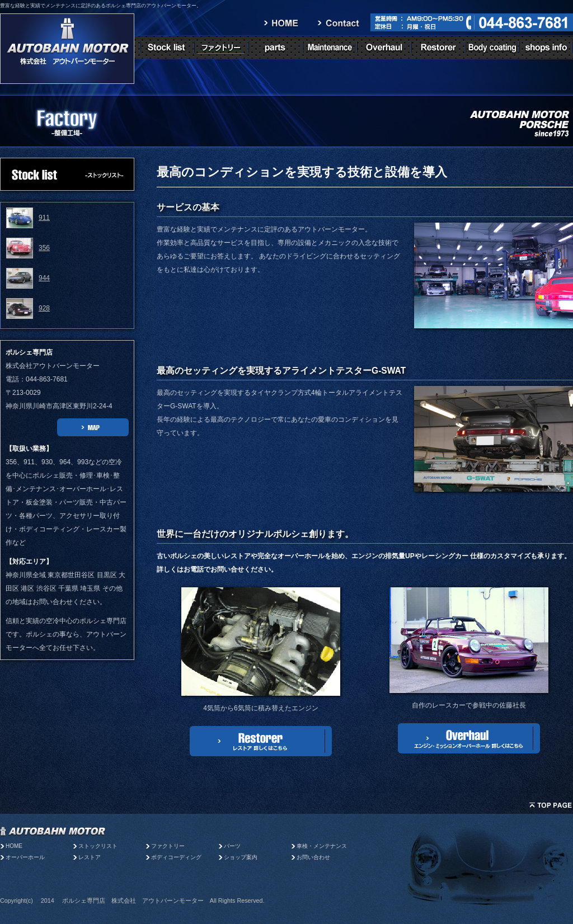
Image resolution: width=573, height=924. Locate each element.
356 (44, 248)
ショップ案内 (241, 857)
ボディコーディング (176, 857)
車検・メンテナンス (322, 846)
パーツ (235, 846)
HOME (14, 846)
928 (44, 308)
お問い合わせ (313, 857)
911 (44, 218)
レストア (90, 857)
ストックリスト (98, 846)
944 (44, 278)
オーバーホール (25, 857)
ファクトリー (168, 846)
